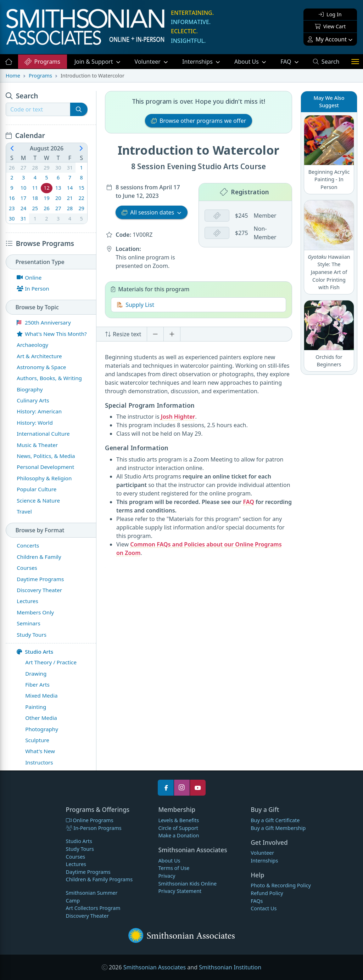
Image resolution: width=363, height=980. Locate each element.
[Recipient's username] (38, 109)
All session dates (149, 212)
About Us (247, 62)
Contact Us (264, 908)
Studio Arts (35, 652)
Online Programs (90, 820)
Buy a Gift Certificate (275, 820)
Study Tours (80, 849)
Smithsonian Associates (155, 967)
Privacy (167, 876)
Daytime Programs (88, 872)
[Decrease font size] (155, 334)
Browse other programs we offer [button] (199, 121)
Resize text (123, 334)
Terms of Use (174, 868)
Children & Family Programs (99, 879)
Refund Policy (267, 893)
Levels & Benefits (178, 820)
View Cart (330, 26)
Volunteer (148, 62)
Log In (330, 14)
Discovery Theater (87, 916)
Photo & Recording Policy (281, 885)
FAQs (257, 901)
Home (13, 76)
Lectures (76, 864)
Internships (198, 62)
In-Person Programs (94, 828)
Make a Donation (178, 835)
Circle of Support (178, 828)
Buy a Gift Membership (278, 828)
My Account (327, 39)
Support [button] (94, 62)
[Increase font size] (172, 334)
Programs (42, 62)
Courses (76, 857)
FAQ (293, 61)
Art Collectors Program (93, 908)
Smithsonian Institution (230, 967)
